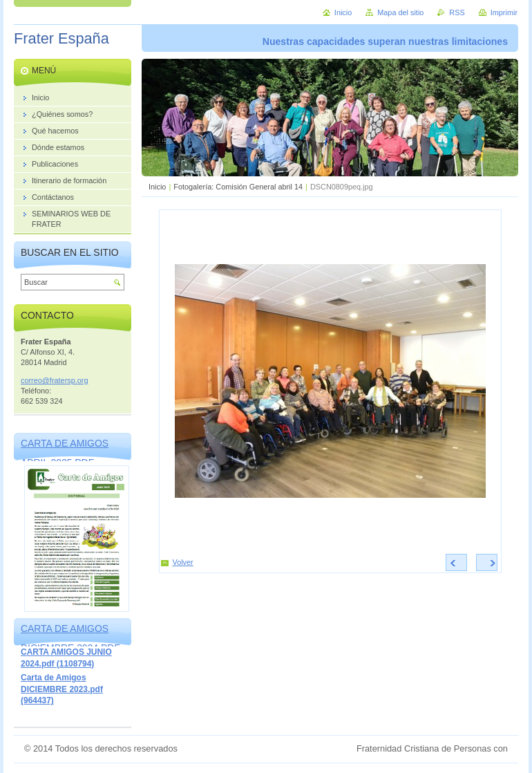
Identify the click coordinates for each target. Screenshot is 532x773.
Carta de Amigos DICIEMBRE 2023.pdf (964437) (62, 689)
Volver (183, 562)
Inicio (157, 187)
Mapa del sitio (400, 12)
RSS (457, 12)
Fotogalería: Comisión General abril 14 (238, 187)
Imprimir (504, 12)
